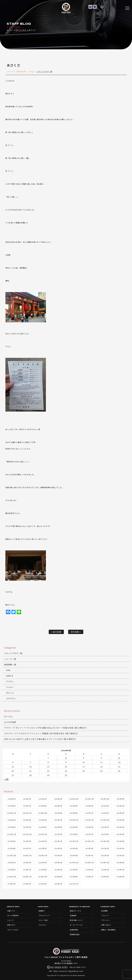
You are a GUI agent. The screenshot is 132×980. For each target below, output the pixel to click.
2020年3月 (27, 862)
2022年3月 (27, 841)
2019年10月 (105, 862)
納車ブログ (11, 923)
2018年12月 (11, 876)
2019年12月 (74, 862)
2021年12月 (74, 841)
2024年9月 (58, 812)
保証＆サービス (75, 910)
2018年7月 (89, 876)
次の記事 (76, 632)
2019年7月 (27, 869)
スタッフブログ (20, 30)
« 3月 (6, 779)
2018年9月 (58, 876)
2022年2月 (43, 841)
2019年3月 (89, 869)
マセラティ (11, 698)
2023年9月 (120, 819)
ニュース (10, 919)
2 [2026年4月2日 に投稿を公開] (66, 758)
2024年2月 (43, 819)
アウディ (10, 681)
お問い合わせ (106, 923)
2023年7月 (27, 827)
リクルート (105, 914)
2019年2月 (105, 869)
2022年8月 (74, 834)
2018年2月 (43, 883)
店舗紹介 (42, 910)
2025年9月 (120, 798)
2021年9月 (120, 841)
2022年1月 (58, 841)
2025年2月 (105, 805)
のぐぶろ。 (9, 716)
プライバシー (106, 919)
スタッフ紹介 (43, 919)
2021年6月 (43, 848)
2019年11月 (89, 862)
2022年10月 (43, 834)
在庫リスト (90, 6)
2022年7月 (89, 834)
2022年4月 (12, 841)
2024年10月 (43, 812)
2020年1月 (58, 862)
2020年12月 (11, 855)
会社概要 (104, 910)
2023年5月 (58, 827)
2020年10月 (43, 855)
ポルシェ (10, 693)
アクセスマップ (44, 914)
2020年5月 (120, 855)
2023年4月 (74, 827)
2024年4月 (12, 819)
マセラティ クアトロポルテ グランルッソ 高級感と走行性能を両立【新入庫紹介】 (41, 733)
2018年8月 (74, 876)
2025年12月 (74, 798)
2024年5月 (120, 812)
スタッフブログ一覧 (44, 71)
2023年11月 (89, 819)
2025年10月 (105, 798)
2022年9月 (58, 834)
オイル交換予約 (13, 914)
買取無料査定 (75, 931)
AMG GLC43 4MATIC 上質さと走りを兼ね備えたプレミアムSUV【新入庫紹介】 (40, 739)
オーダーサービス (76, 923)
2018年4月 (12, 883)
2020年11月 (27, 855)
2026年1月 (58, 798)
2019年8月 (12, 869)
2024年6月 (105, 812)
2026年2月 (43, 798)
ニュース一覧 (10, 659)
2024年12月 (11, 812)
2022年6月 (105, 834)
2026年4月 (12, 798)
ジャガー (10, 687)
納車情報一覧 (10, 665)
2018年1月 (58, 883)
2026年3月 (27, 798)
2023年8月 (12, 827)
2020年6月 (105, 855)
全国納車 (73, 914)
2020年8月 (74, 855)
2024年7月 (89, 812)
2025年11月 (89, 798)
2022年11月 (27, 834)
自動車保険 (74, 927)
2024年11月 (27, 812)
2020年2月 (43, 862)
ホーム (9, 30)
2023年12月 (74, 819)
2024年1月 (58, 819)
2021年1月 (120, 848)
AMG (8, 670)
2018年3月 (27, 883)
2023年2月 (105, 827)
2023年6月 (43, 827)
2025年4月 (74, 805)
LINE (95, 6)
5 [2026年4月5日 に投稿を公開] (119, 758)
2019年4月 (74, 869)
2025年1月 (120, 805)
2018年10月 (43, 876)
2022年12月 (11, 834)
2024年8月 (74, 812)
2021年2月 (105, 848)
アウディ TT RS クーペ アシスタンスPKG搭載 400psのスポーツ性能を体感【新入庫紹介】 (46, 728)
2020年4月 (12, 862)
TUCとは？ (43, 923)
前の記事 (56, 632)
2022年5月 (120, 834)
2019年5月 (58, 869)
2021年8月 (12, 848)
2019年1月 (120, 869)
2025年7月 (27, 805)
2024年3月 (27, 819)
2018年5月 (120, 876)
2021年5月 (58, 848)
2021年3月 (89, 848)
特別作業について (76, 919)
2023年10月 (105, 819)
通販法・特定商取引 (108, 927)
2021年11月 (89, 841)
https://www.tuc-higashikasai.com (68, 968)
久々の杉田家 (10, 722)
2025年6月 (43, 805)
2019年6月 (43, 869)
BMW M (10, 676)
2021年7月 (27, 848)
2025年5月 (58, 805)
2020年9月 (58, 855)
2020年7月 (89, 855)
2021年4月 (74, 848)
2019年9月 (120, 862)
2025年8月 (12, 805)
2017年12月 (74, 883)
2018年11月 (27, 876)
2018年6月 (105, 876)
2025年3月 (89, 805)
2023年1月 (120, 827)
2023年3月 (89, 827)
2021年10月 (105, 841)
